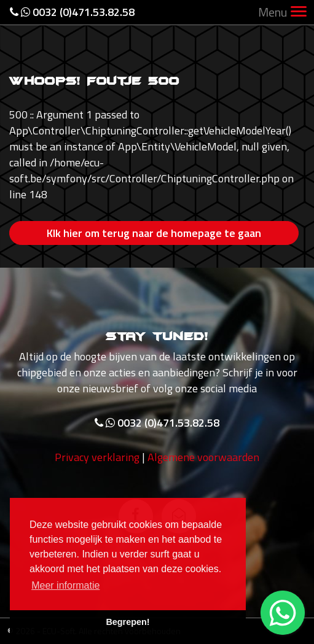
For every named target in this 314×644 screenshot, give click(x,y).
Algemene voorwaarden (203, 457)
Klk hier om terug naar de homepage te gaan (154, 233)
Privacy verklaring (97, 457)
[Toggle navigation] (299, 13)
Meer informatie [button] (65, 585)
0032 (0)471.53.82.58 (72, 12)
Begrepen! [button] (128, 622)
